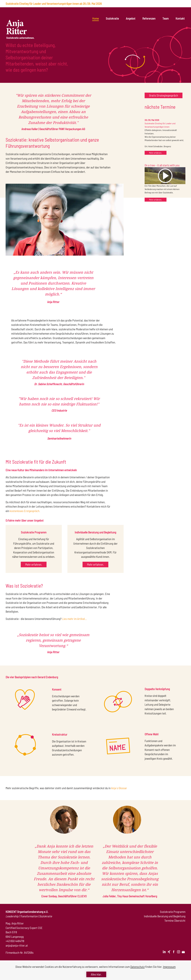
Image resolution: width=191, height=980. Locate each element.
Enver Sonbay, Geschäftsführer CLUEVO (64, 896)
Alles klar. (96, 974)
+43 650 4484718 (15, 941)
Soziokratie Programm (173, 912)
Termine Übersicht (175, 920)
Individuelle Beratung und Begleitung (165, 916)
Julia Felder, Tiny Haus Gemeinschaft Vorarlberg (130, 896)
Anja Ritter (53, 302)
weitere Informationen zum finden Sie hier (130, 967)
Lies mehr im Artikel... (74, 619)
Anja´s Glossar (119, 788)
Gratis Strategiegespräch (164, 95)
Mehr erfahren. (156, 153)
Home (96, 18)
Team (165, 18)
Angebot (131, 18)
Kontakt (180, 18)
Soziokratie (112, 18)
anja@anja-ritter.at (17, 945)
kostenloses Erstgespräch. (25, 511)
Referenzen (149, 18)
